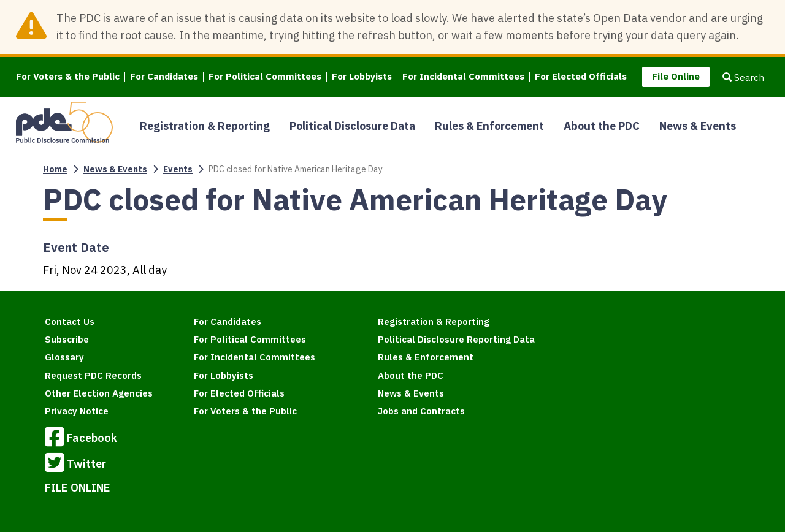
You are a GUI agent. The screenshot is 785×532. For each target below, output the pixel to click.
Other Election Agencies (99, 393)
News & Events (698, 126)
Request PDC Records (93, 375)
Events (178, 169)
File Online (676, 76)
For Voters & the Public (68, 77)
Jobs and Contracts (421, 411)
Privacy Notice (77, 411)
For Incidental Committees (463, 77)
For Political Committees (265, 77)
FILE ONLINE (78, 488)
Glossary (64, 357)
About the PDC (602, 126)
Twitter (75, 465)
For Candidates (164, 77)
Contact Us (70, 321)
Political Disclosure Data (352, 126)
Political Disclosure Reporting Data (456, 339)
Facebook (81, 439)
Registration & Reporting (205, 126)
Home (55, 169)
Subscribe (67, 339)
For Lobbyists (362, 77)
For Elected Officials (581, 77)
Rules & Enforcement (489, 126)
